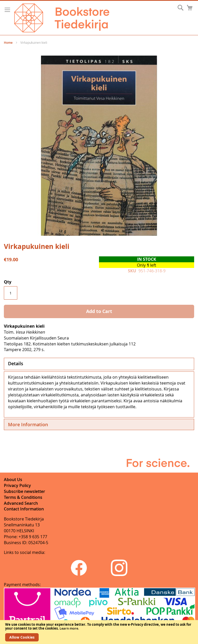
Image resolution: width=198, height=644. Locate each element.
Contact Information (24, 509)
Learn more (69, 628)
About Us (13, 480)
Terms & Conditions (23, 497)
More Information (28, 424)
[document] (99, 632)
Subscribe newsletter (24, 491)
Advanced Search (21, 503)
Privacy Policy (17, 485)
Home (8, 43)
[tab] (99, 364)
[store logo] (62, 18)
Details (16, 363)
